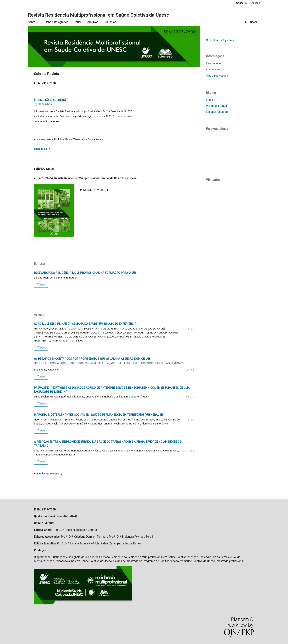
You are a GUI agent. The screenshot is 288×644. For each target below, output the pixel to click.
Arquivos (93, 22)
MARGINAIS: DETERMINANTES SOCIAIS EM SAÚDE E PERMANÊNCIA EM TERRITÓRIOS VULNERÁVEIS (99, 415)
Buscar (251, 22)
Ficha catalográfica (56, 22)
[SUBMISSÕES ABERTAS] (50, 100)
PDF (42, 285)
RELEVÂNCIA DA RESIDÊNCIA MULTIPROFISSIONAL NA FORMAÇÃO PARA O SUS (85, 273)
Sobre (32, 22)
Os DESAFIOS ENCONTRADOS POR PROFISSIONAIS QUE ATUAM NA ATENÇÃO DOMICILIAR (114, 361)
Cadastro (241, 3)
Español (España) (217, 112)
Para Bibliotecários (217, 76)
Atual (78, 22)
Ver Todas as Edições (46, 474)
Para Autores (213, 69)
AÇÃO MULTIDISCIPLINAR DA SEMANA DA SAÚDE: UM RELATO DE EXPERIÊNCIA (85, 324)
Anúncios (110, 22)
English (210, 100)
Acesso (256, 3)
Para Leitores (214, 63)
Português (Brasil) (217, 106)
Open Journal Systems (220, 40)
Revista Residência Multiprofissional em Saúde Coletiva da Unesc (98, 15)
